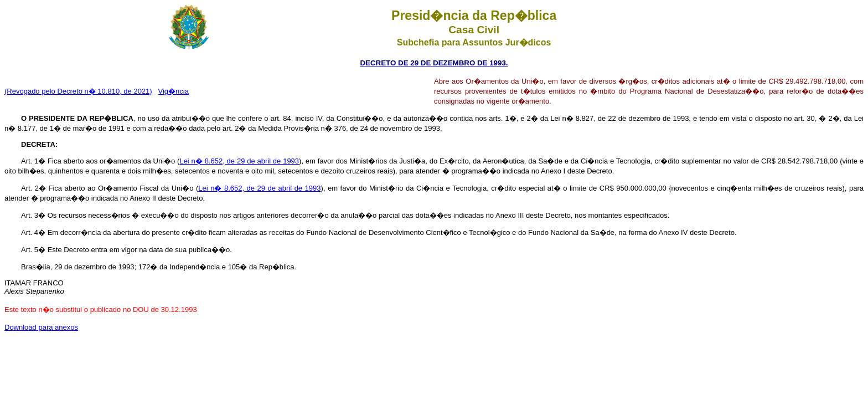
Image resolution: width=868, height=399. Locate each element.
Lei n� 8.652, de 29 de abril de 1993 (239, 161)
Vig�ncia (174, 91)
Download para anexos (41, 327)
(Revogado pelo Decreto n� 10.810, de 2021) (78, 91)
